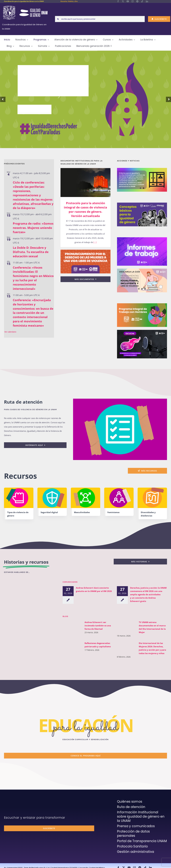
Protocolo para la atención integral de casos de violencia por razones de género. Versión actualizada (85, 209)
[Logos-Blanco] (25, 6)
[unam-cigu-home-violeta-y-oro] (142, 331)
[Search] (58, 19)
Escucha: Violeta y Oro (69, 1)
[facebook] (118, 1)
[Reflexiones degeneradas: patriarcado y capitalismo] (71, 647)
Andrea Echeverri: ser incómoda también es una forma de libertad (96, 625)
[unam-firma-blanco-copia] (11, 800)
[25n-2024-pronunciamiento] (85, 251)
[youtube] (128, 1)
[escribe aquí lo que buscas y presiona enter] (100, 19)
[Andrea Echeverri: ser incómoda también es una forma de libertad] (71, 626)
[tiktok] (142, 1)
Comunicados (70, 582)
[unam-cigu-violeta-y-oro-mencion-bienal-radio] (30, 584)
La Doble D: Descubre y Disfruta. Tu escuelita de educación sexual (31, 252)
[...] (95, 242)
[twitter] (123, 1)
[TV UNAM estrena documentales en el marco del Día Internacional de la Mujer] (125, 626)
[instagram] (133, 1)
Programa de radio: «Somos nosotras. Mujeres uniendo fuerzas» (33, 228)
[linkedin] (147, 1)
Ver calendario (10, 332)
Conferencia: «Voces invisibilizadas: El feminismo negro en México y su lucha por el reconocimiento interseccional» (33, 278)
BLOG (65, 616)
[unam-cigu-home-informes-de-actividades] (142, 238)
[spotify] (137, 1)
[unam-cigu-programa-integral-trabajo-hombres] (142, 304)
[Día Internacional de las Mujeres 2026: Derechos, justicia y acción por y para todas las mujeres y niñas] (125, 648)
